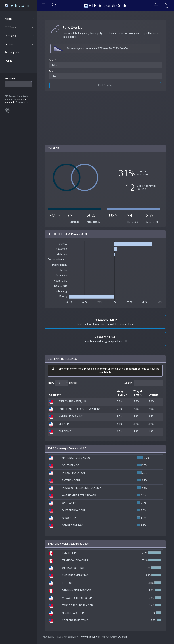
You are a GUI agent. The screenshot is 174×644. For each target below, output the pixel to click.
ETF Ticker (10, 79)
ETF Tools (19, 27)
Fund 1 (53, 60)
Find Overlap (105, 85)
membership (139, 369)
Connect (19, 44)
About (19, 19)
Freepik (70, 637)
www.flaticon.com (91, 637)
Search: (144, 383)
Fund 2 (53, 71)
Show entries (62, 383)
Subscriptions (19, 53)
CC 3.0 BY (123, 637)
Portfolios (19, 36)
